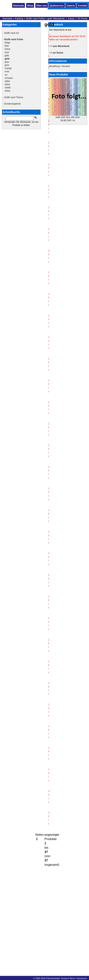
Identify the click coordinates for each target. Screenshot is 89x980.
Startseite (19, 5)
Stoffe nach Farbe (35, 18)
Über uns (41, 5)
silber (7, 81)
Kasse (71, 18)
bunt (7, 52)
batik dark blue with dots (68, 117)
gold (50, 18)
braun (8, 49)
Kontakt (82, 5)
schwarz (9, 78)
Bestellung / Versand (59, 66)
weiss (7, 91)
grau (7, 62)
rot (6, 75)
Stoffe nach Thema (14, 97)
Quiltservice (57, 5)
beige (7, 43)
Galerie (71, 5)
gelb (7, 56)
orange (8, 68)
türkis (7, 84)
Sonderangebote (12, 104)
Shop (30, 5)
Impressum (82, 978)
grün (7, 65)
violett (8, 88)
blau (7, 46)
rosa (7, 71)
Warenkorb (59, 18)
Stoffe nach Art (11, 33)
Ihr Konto (83, 18)
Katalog (19, 18)
